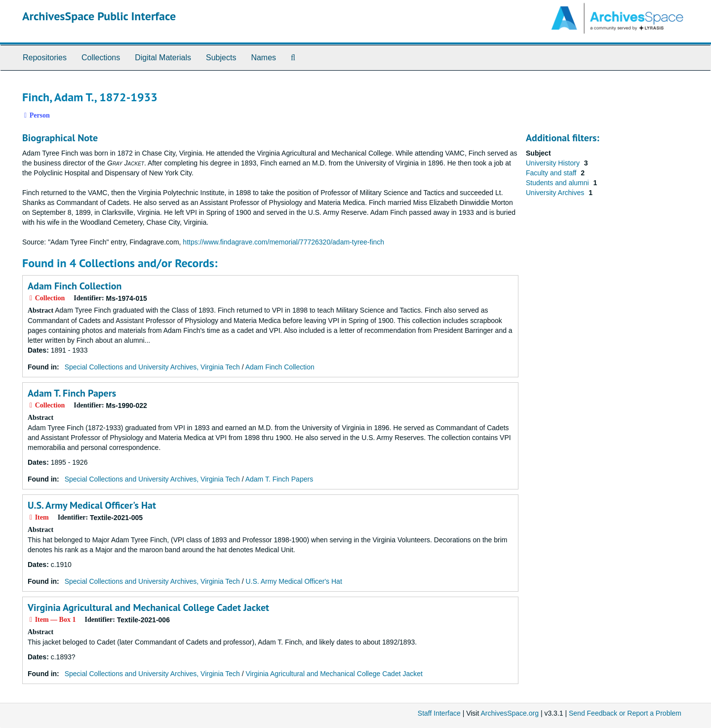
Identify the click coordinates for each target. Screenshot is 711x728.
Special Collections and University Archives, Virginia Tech (152, 367)
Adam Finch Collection (75, 286)
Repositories (45, 58)
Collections (101, 58)
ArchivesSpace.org (510, 713)
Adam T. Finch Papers (72, 393)
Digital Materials (163, 58)
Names (263, 58)
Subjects (221, 58)
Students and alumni (558, 183)
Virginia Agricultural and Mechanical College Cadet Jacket (148, 607)
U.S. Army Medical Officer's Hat (92, 505)
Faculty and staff (552, 173)
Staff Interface (439, 713)
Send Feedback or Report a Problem (625, 713)
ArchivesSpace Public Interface (99, 16)
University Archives (556, 193)
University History (554, 163)
